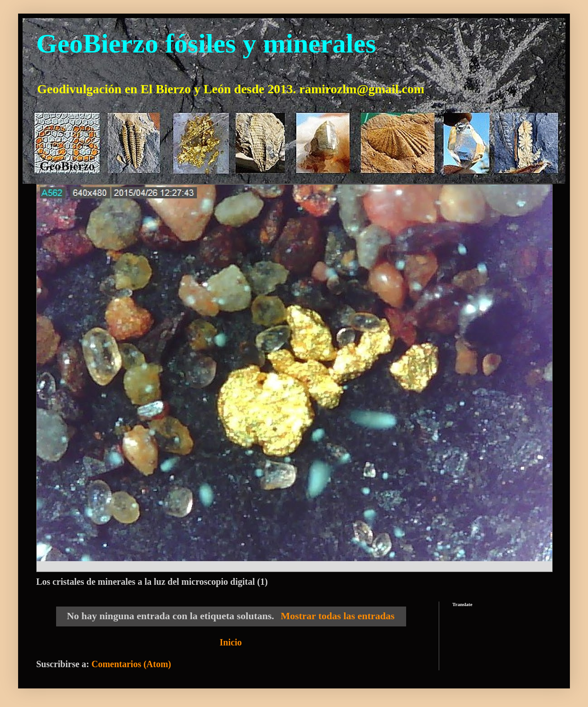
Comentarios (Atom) (131, 664)
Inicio (231, 642)
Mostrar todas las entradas (337, 616)
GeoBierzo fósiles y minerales (206, 43)
